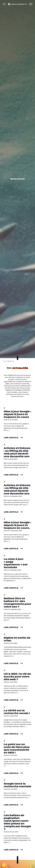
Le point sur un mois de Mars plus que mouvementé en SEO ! (17, 749)
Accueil (4, 361)
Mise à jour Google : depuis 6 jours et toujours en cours (17, 414)
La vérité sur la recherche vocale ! (17, 712)
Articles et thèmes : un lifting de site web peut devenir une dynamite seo (17, 452)
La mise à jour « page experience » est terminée (16, 563)
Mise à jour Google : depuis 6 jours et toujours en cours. (17, 525)
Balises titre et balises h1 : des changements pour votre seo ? (17, 603)
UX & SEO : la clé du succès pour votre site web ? (17, 677)
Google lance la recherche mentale (17, 785)
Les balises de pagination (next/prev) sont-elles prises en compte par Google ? (17, 822)
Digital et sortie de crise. (17, 639)
